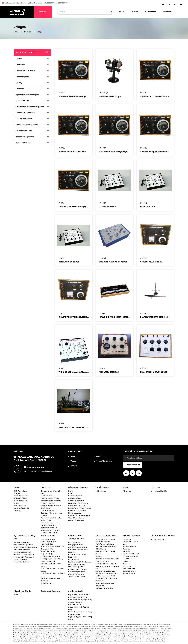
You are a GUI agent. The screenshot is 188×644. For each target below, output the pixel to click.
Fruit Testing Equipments (22, 550)
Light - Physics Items (20, 491)
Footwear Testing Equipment (78, 569)
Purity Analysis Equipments (22, 552)
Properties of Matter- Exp (21, 508)
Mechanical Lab (32, 101)
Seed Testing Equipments (22, 562)
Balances (17, 493)
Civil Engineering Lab (75, 542)
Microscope (127, 491)
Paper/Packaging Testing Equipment (80, 562)
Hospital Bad (127, 539)
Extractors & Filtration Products (78, 503)
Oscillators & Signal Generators (51, 513)
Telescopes (17, 511)
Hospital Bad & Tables (130, 542)
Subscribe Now (133, 465)
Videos (135, 12)
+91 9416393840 (45, 471)
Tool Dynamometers (48, 551)
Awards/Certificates (104, 461)
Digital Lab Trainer (47, 496)
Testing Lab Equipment (32, 137)
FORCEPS (127, 559)
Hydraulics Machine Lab (49, 542)
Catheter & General (129, 571)
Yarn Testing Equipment (76, 567)
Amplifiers (44, 515)
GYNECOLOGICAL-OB (131, 556)
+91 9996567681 (31, 471)
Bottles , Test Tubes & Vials (77, 506)
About (122, 12)
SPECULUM (127, 564)
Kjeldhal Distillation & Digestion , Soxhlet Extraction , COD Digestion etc (107, 566)
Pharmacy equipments (158, 539)
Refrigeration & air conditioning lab (52, 547)
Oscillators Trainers (47, 511)
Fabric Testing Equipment (77, 564)
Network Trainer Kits (48, 503)
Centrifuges (99, 556)
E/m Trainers (45, 508)
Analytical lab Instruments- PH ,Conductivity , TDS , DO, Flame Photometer (106, 578)
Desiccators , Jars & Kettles (77, 511)
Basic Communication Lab (50, 498)
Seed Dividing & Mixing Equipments (25, 547)
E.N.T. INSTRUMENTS (131, 554)
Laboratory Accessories (76, 520)
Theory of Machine (47, 549)
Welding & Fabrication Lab (104, 588)
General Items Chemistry (159, 491)
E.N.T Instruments (129, 574)
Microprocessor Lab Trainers (50, 523)
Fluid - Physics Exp (20, 506)
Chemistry (32, 89)
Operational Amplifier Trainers (51, 506)
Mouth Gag (127, 551)
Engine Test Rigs (47, 554)
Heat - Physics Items (20, 498)
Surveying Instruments (76, 545)
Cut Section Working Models (50, 556)
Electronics (32, 65)
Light (125, 544)
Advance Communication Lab (51, 501)
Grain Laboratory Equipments (23, 545)
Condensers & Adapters (76, 501)
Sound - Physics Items (21, 496)
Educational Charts (32, 131)
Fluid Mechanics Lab (48, 539)
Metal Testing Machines (76, 574)
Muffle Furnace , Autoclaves (105, 544)
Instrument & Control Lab (49, 528)
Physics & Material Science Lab (51, 518)
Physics (28, 32)
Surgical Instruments (130, 547)
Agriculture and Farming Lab (32, 95)
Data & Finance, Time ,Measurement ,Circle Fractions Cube (79, 607)
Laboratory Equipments (32, 113)
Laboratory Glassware (32, 71)
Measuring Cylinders (75, 496)
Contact (167, 12)
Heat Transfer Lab (47, 544)
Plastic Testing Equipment (77, 572)
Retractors (127, 549)
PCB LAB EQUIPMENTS (49, 533)
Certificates (151, 12)
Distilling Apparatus (75, 513)
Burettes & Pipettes (74, 498)
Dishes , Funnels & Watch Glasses (80, 508)
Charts (16, 595)
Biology (32, 83)
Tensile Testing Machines (77, 577)
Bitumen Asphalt (74, 559)
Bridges (16, 503)
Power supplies (46, 520)
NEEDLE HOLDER (129, 569)
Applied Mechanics (47, 583)
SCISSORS (127, 561)
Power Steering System (49, 561)
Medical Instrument (32, 119)
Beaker (71, 491)
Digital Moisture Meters (21, 542)
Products (42, 12)
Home (73, 456)
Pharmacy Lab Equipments (32, 125)
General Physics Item (21, 501)
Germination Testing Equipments (24, 555)
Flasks (70, 493)
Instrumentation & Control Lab (51, 530)
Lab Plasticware (32, 77)
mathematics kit (32, 143)
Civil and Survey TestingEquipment (32, 107)
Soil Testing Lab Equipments (78, 547)
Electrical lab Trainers (48, 525)
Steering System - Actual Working (52, 559)
